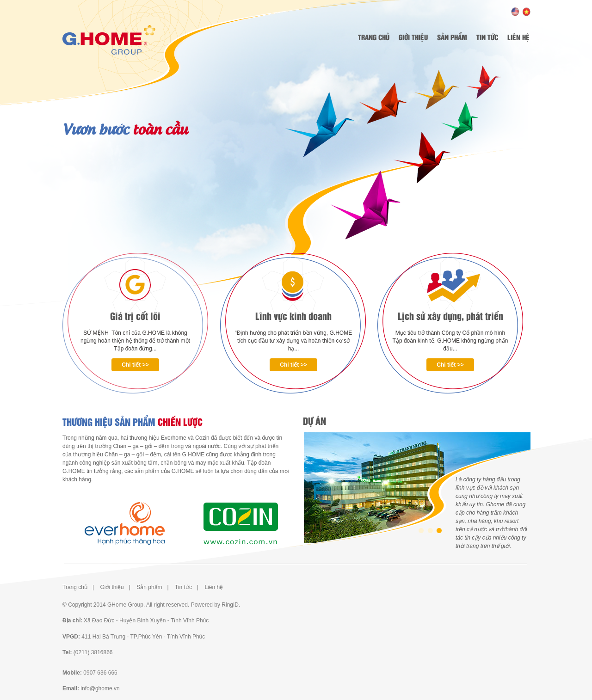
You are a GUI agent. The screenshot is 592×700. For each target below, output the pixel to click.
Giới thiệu (413, 37)
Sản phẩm (452, 37)
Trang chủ (374, 37)
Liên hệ (518, 37)
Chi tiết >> (135, 365)
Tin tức (487, 37)
